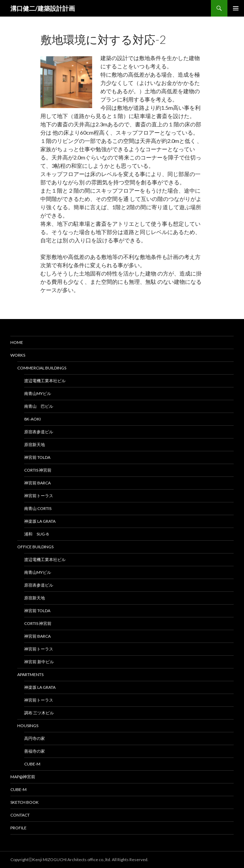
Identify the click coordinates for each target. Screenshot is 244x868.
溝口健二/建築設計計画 (43, 8)
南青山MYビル (38, 393)
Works (18, 355)
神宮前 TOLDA (37, 457)
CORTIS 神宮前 (38, 470)
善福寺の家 (35, 751)
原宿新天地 (35, 445)
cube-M (32, 764)
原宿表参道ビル (39, 432)
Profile (18, 828)
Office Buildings (35, 547)
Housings (28, 726)
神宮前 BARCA (37, 483)
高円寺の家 (35, 738)
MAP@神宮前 (23, 777)
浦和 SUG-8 (36, 534)
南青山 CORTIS (38, 508)
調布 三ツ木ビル (39, 713)
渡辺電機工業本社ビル (45, 381)
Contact (20, 815)
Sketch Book (25, 802)
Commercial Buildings (42, 368)
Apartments (30, 674)
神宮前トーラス (39, 496)
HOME (17, 342)
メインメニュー (236, 8)
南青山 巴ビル (39, 406)
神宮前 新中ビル (39, 662)
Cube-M (18, 789)
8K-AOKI (32, 419)
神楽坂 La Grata (40, 521)
